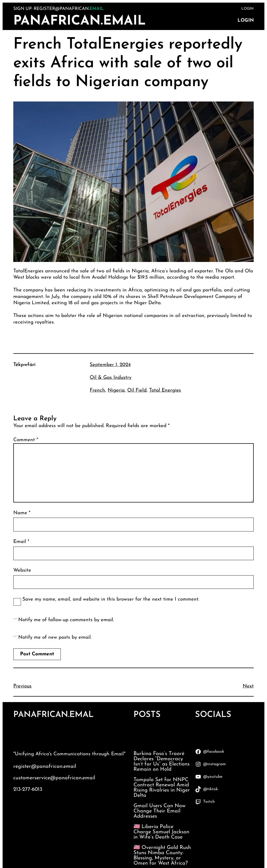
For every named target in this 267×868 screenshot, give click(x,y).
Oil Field (137, 390)
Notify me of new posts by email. (55, 637)
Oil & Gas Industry (111, 378)
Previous (22, 686)
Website (22, 570)
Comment (26, 440)
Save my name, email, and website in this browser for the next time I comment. (111, 599)
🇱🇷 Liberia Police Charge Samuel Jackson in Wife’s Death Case (161, 832)
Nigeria (116, 390)
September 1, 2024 (110, 365)
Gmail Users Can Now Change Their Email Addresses (159, 811)
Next (248, 686)
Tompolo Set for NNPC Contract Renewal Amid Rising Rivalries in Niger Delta (162, 788)
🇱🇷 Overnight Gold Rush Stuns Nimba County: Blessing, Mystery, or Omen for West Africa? (162, 855)
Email (21, 542)
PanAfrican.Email (80, 21)
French (97, 390)
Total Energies (165, 390)
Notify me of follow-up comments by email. (66, 620)
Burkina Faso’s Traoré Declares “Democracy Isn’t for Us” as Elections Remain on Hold (162, 762)
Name (22, 513)
